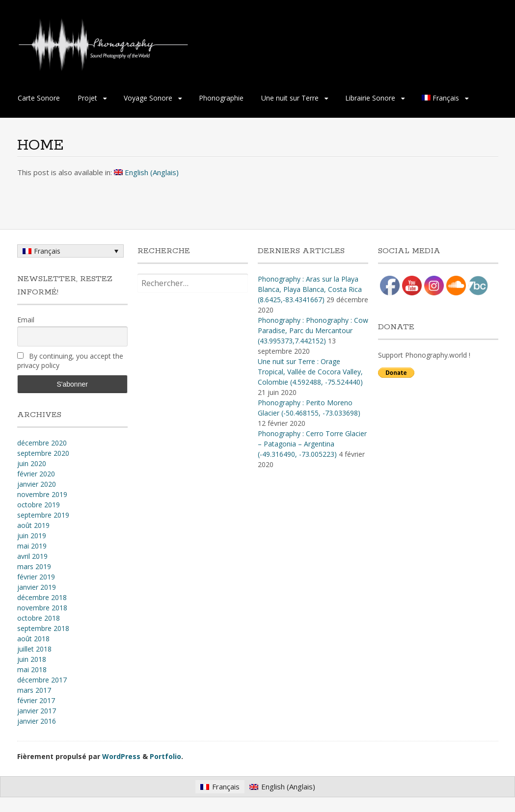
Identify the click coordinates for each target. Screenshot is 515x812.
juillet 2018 (34, 649)
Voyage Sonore (148, 98)
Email (26, 320)
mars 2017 (34, 690)
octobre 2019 (39, 505)
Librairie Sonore (370, 98)
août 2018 (33, 639)
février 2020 (36, 474)
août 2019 (33, 525)
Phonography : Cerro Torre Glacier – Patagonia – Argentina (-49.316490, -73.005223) (312, 444)
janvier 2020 (37, 484)
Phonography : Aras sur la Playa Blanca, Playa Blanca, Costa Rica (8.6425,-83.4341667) (310, 289)
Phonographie (221, 98)
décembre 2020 (42, 443)
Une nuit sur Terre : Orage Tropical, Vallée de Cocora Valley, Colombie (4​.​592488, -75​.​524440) (310, 372)
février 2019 (36, 577)
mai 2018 (32, 669)
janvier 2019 (37, 587)
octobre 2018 (39, 618)
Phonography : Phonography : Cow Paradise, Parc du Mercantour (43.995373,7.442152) (313, 330)
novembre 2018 (42, 608)
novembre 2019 (42, 494)
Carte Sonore (39, 98)
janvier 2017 (37, 711)
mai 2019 (32, 546)
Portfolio (165, 756)
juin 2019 (32, 536)
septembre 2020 (43, 453)
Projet (87, 98)
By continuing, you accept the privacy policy (70, 361)
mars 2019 (34, 566)
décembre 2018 (42, 597)
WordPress (121, 756)
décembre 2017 (42, 680)
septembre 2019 (43, 515)
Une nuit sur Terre (290, 98)
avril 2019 (32, 556)
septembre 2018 (43, 628)
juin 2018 (32, 659)
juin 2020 (32, 463)
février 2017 (36, 700)
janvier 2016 (37, 721)
